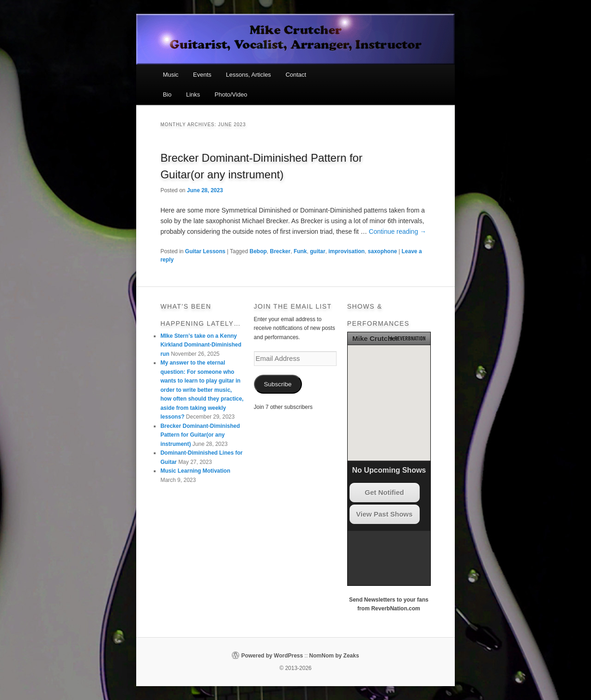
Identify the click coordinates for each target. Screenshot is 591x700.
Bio (167, 94)
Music (171, 75)
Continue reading (398, 231)
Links (193, 94)
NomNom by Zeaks (334, 656)
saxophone (383, 251)
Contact (296, 75)
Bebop (258, 251)
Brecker (280, 251)
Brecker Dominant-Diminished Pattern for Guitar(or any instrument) (200, 435)
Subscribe (278, 384)
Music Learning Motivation (195, 471)
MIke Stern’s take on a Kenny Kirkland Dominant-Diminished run (201, 345)
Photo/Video (231, 94)
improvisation (347, 251)
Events (202, 75)
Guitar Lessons (205, 251)
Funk (300, 251)
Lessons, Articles (248, 75)
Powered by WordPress (272, 656)
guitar (317, 251)
